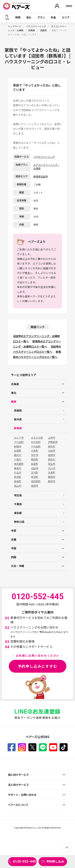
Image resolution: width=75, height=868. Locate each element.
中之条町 (36, 442)
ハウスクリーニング (36, 26)
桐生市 (52, 464)
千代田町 (36, 446)
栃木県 (18, 419)
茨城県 (18, 410)
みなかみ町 (37, 438)
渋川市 (52, 468)
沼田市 (43, 30)
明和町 (35, 459)
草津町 (35, 477)
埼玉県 (18, 495)
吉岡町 (18, 451)
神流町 (18, 477)
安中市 (35, 455)
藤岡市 (52, 477)
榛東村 (18, 468)
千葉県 (18, 504)
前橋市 (18, 446)
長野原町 (36, 481)
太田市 (52, 451)
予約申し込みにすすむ (38, 666)
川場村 (18, 459)
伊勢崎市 (53, 442)
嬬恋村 (18, 455)
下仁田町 (19, 442)
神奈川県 (19, 522)
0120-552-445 (24, 861)
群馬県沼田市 (41, 176)
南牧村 (52, 446)
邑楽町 (18, 481)
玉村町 (35, 473)
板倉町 (35, 464)
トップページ (15, 26)
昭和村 (52, 459)
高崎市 (35, 486)
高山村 (18, 486)
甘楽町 (52, 473)
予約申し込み (55, 861)
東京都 (18, 513)
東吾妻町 (19, 464)
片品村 (18, 473)
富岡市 (52, 455)
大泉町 (35, 451)
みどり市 (19, 438)
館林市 (52, 481)
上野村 (52, 438)
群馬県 (32, 30)
